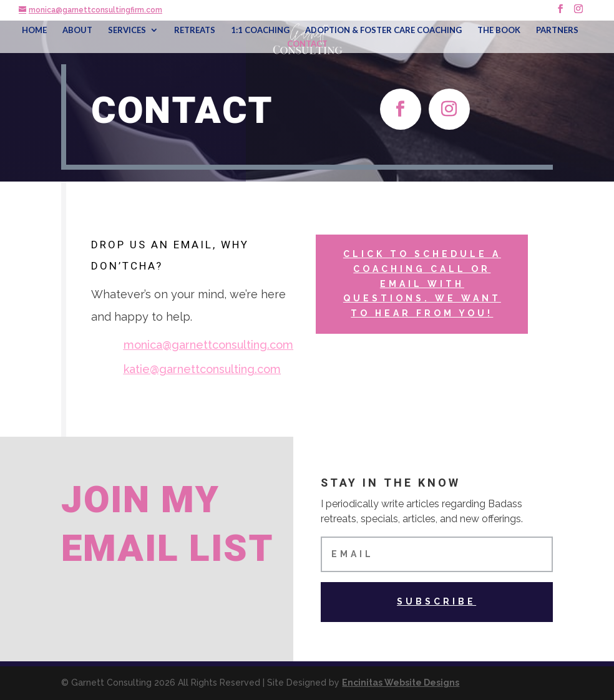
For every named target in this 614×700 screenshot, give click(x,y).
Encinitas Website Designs (401, 683)
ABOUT (77, 30)
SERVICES (127, 30)
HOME (34, 30)
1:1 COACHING (260, 30)
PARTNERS (557, 30)
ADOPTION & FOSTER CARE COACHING (383, 30)
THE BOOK (499, 30)
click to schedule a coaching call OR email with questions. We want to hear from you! (422, 284)
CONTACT (307, 44)
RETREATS (195, 30)
